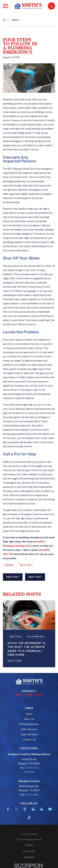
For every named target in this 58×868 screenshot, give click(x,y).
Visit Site (29, 772)
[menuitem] (29, 845)
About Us (29, 719)
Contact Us (29, 740)
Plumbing (9, 565)
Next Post (35, 577)
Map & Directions (29, 768)
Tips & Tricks (25, 565)
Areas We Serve (29, 734)
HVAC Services (29, 729)
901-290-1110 (29, 695)
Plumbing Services (29, 724)
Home (29, 714)
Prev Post (13, 577)
